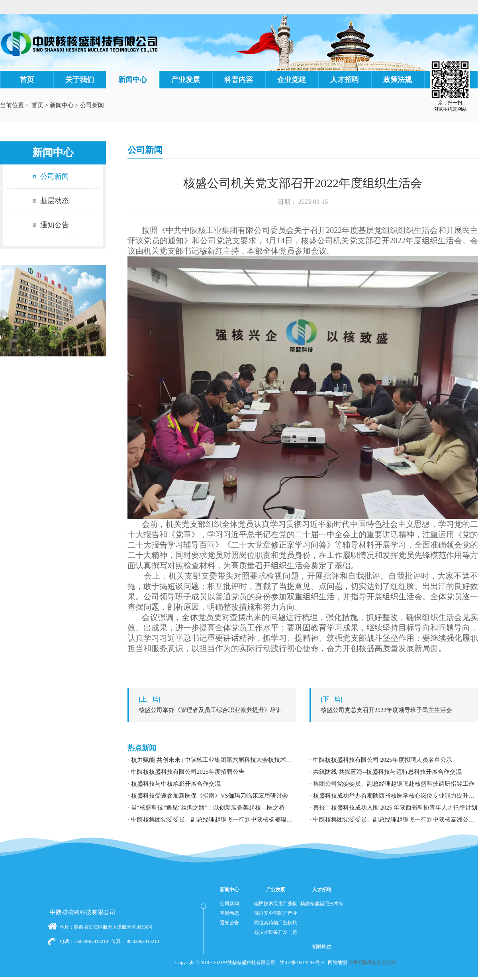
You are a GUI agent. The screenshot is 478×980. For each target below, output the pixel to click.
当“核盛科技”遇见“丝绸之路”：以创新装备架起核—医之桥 (208, 808)
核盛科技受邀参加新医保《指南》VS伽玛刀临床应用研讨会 (210, 796)
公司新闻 (92, 105)
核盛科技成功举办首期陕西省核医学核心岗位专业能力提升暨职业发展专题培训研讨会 (396, 796)
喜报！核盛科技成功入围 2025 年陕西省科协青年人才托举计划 (395, 808)
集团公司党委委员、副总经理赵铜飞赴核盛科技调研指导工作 (394, 784)
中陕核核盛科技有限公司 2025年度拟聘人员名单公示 (383, 760)
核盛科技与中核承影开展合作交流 (176, 784)
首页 (27, 80)
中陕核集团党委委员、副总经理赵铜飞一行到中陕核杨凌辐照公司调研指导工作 (214, 820)
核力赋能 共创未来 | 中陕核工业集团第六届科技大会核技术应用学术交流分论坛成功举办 (214, 760)
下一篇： (396, 710)
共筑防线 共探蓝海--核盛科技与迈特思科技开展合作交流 (388, 772)
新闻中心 (62, 105)
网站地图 (336, 962)
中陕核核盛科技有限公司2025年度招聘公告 (188, 772)
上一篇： (214, 710)
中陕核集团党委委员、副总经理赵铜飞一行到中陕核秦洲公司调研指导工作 (396, 820)
